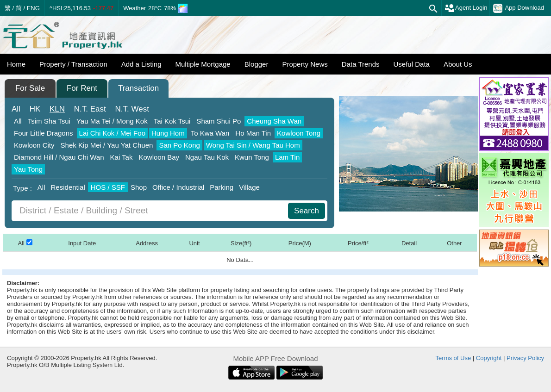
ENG (33, 8)
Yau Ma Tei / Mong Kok (112, 121)
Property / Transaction (73, 64)
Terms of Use (454, 358)
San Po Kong (179, 145)
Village (249, 187)
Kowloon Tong (299, 133)
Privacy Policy (525, 358)
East (90, 109)
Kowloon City (34, 145)
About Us (458, 64)
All (16, 109)
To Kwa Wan (210, 133)
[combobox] (151, 211)
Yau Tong (28, 169)
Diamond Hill (59, 157)
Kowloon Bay (159, 157)
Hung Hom (168, 133)
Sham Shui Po (219, 121)
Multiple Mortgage (203, 64)
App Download (519, 8)
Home (16, 64)
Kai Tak (122, 157)
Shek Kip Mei (107, 145)
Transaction (138, 88)
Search (307, 211)
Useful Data (412, 64)
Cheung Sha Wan (274, 121)
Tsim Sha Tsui (49, 121)
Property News (305, 64)
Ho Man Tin (253, 133)
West (132, 109)
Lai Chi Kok (112, 133)
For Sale (30, 88)
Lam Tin (287, 157)
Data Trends (361, 64)
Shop (139, 187)
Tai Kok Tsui (172, 121)
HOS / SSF (108, 187)
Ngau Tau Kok (207, 157)
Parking (222, 187)
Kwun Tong (252, 157)
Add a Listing (141, 64)
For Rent (82, 88)
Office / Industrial (178, 187)
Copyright (489, 358)
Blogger (257, 64)
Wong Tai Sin (253, 145)
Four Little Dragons (44, 133)
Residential (68, 187)
